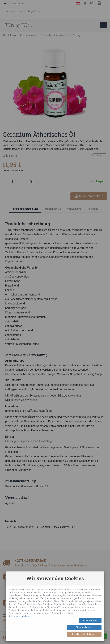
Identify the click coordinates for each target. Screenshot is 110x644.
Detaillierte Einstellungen (84, 634)
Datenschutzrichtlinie (19, 616)
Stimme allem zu (84, 627)
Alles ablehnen (90, 620)
